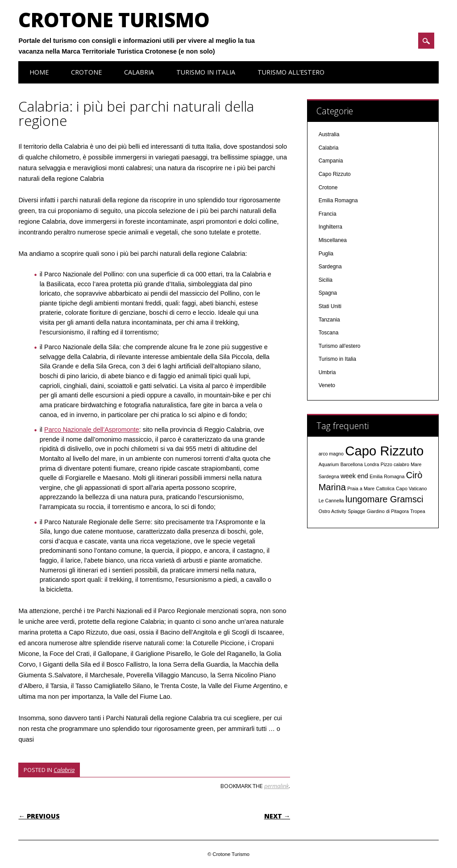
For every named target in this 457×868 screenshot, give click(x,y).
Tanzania (329, 320)
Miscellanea (333, 240)
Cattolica (385, 488)
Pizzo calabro (395, 464)
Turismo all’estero (291, 72)
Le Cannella (331, 501)
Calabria (139, 72)
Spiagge (356, 511)
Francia (328, 214)
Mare (416, 464)
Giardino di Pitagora (388, 511)
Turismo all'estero (340, 346)
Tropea (418, 511)
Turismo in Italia (206, 72)
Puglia (326, 254)
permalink (276, 786)
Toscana (329, 333)
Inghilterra (330, 227)
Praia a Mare (361, 488)
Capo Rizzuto (335, 174)
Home (39, 72)
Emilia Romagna (338, 200)
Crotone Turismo (114, 20)
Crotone (86, 72)
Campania (331, 161)
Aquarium (329, 464)
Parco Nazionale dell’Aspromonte (92, 430)
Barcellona (352, 464)
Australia (329, 134)
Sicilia (326, 280)
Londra (372, 464)
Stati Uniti (330, 306)
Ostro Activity (332, 511)
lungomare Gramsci (384, 499)
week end (354, 476)
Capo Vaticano (411, 488)
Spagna (328, 293)
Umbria (327, 372)
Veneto (327, 385)
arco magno (331, 454)
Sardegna (330, 267)
